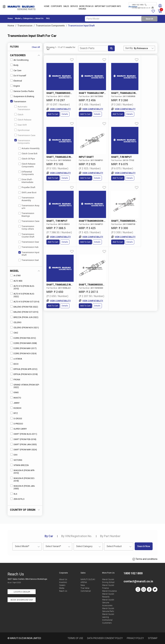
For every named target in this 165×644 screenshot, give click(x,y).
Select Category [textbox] (84, 546)
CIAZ (14, 333)
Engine (15, 86)
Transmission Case (25, 135)
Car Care (16, 70)
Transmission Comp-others (26, 228)
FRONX (15, 379)
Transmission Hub (28, 247)
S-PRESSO (17, 424)
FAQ (48, 19)
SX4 (14, 455)
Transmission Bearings (26, 215)
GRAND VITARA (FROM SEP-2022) (25, 386)
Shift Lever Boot (27, 192)
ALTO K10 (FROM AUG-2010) (22, 287)
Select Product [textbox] (114, 546)
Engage (82, 9)
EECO (14, 364)
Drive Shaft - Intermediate (26, 181)
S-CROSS (16, 418)
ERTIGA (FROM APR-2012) (24, 369)
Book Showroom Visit (22, 600)
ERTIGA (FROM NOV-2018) (24, 374)
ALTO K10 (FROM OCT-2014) (25, 301)
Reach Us (63, 591)
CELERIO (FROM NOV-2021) (25, 327)
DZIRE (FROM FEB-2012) (23, 338)
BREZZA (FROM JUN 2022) (24, 317)
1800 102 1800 (139, 5)
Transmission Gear (29, 242)
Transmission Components (50, 26)
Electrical (16, 81)
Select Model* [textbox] (22, 546)
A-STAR (15, 275)
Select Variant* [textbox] (53, 546)
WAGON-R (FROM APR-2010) (23, 471)
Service (74, 6)
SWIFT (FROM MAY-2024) (24, 449)
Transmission (25, 26)
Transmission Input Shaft (81, 26)
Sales (66, 6)
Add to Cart (53, 110)
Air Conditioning (19, 60)
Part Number (110, 536)
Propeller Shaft (27, 187)
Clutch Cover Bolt (28, 154)
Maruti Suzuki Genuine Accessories (108, 603)
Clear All (36, 47)
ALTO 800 (16, 281)
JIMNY (15, 403)
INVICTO (16, 398)
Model (18, 19)
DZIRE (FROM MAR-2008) (24, 343)
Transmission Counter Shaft (26, 235)
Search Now (144, 546)
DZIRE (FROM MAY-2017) (23, 348)
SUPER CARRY (19, 429)
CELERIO (16, 322)
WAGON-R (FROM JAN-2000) (23, 487)
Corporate (56, 6)
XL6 (14, 494)
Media (62, 588)
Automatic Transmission (22, 108)
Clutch (19, 114)
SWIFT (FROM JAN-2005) (24, 444)
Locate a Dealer (22, 592)
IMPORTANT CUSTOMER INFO (108, 6)
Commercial (86, 591)
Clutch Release (23, 120)
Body (14, 65)
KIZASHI (16, 408)
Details (65, 110)
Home (47, 6)
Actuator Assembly (29, 148)
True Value (85, 588)
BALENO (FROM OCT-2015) (24, 312)
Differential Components (26, 173)
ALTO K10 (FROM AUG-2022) (22, 295)
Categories (28, 19)
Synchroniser (22, 130)
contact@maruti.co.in (143, 8)
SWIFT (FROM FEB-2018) (23, 439)
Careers (62, 585)
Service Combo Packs (22, 91)
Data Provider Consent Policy (105, 638)
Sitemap (153, 638)
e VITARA (16, 359)
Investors (63, 582)
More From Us (86, 6)
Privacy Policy (135, 638)
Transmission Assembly (26, 199)
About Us (39, 19)
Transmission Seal (29, 260)
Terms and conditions (145, 559)
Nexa (83, 585)
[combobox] (144, 48)
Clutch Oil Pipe (27, 159)
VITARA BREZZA (19, 465)
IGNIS (15, 392)
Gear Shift (21, 125)
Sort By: (129, 48)
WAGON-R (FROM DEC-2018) (23, 479)
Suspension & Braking (22, 96)
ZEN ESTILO (17, 499)
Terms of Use (75, 638)
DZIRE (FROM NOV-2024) (23, 353)
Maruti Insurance (109, 591)
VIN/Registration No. (77, 536)
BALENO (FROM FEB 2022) (24, 307)
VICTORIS (16, 460)
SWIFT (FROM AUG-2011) (24, 434)
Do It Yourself (18, 75)
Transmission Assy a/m (29, 207)
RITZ (14, 413)
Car (49, 536)
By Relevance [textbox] (141, 48)
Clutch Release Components (27, 165)
